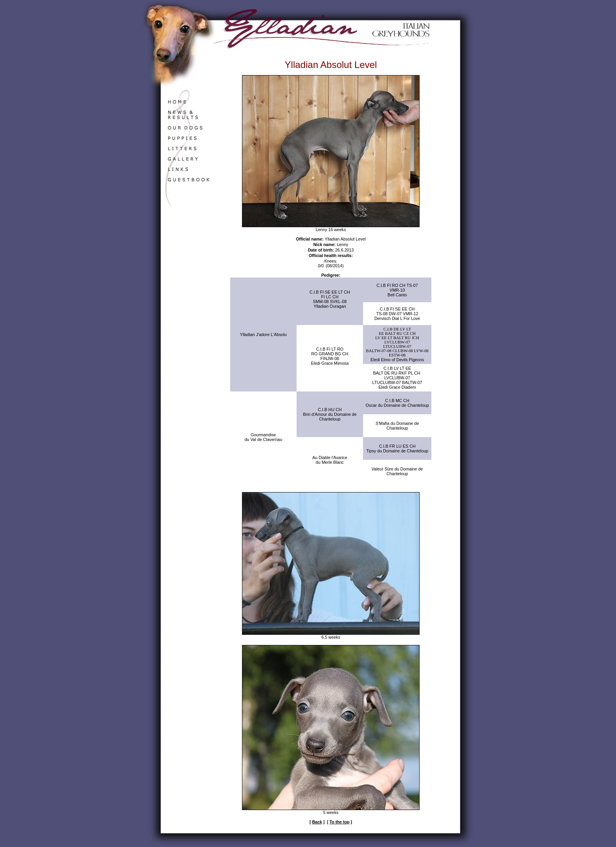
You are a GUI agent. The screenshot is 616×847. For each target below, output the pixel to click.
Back (317, 822)
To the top (340, 822)
